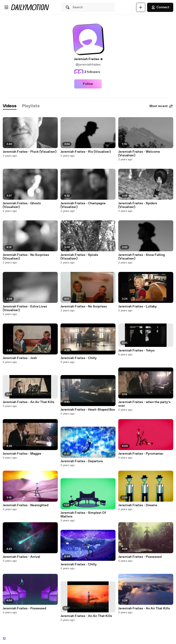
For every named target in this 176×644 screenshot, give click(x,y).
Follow (88, 84)
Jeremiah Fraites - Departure (82, 461)
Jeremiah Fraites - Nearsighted (26, 505)
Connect (160, 7)
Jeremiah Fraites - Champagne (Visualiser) (83, 205)
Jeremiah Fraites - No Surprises (84, 307)
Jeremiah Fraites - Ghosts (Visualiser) (22, 205)
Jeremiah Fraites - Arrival (21, 557)
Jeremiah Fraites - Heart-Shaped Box (88, 410)
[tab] (10, 106)
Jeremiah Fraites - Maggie (22, 454)
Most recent (161, 106)
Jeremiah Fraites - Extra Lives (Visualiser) (25, 308)
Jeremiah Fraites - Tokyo (136, 351)
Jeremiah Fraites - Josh (20, 358)
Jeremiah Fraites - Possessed (24, 608)
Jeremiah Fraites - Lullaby (137, 307)
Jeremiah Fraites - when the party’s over (144, 404)
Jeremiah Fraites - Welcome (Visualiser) (139, 154)
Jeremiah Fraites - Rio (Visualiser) (86, 152)
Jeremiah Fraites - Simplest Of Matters (83, 515)
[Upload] (141, 7)
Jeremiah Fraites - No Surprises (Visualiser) (26, 257)
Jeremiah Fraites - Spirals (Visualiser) (79, 257)
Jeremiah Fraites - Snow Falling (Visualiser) (142, 257)
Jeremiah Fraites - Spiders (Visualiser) (138, 205)
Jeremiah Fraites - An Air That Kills (29, 402)
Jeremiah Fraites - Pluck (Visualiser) (30, 152)
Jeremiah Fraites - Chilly (79, 358)
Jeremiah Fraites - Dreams (138, 505)
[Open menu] (6, 7)
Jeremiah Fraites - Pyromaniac (141, 454)
